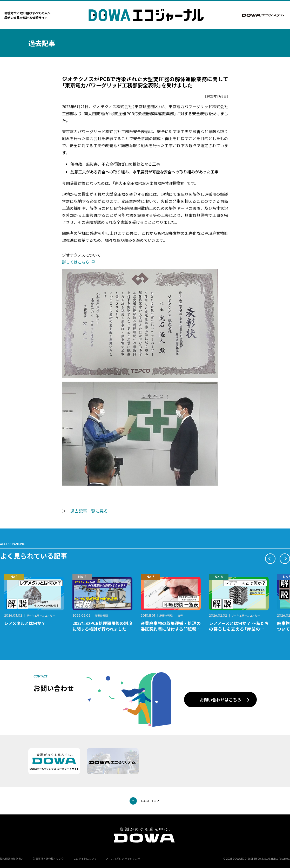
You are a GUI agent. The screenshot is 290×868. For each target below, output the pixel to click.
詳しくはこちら (76, 262)
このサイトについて (85, 859)
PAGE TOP (150, 801)
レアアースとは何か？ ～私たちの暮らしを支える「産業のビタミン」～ (239, 629)
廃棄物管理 (101, 615)
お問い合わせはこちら (220, 700)
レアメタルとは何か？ (25, 623)
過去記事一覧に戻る (89, 511)
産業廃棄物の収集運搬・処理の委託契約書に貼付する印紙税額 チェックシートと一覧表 (173, 629)
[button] (270, 559)
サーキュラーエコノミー (41, 615)
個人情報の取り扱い (12, 859)
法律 (180, 615)
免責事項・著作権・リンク (48, 859)
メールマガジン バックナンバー (124, 859)
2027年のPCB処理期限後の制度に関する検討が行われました (102, 626)
